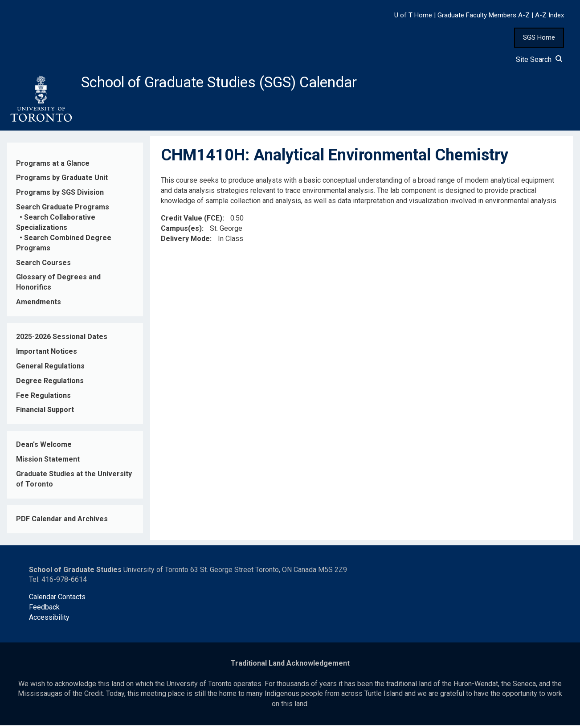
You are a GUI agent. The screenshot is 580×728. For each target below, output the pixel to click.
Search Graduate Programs (63, 210)
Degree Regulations (50, 383)
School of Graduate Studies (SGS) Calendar (235, 83)
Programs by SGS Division (60, 195)
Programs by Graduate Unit (62, 180)
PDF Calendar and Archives (62, 521)
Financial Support (45, 412)
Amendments (39, 305)
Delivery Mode (185, 241)
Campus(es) (181, 231)
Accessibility (49, 620)
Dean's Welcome (44, 447)
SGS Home (539, 37)
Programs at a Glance (53, 166)
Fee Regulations (43, 398)
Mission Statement (48, 462)
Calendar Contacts (57, 599)
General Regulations (50, 369)
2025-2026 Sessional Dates (62, 339)
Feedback (44, 610)
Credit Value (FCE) (192, 221)
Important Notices (47, 354)
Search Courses (43, 265)
